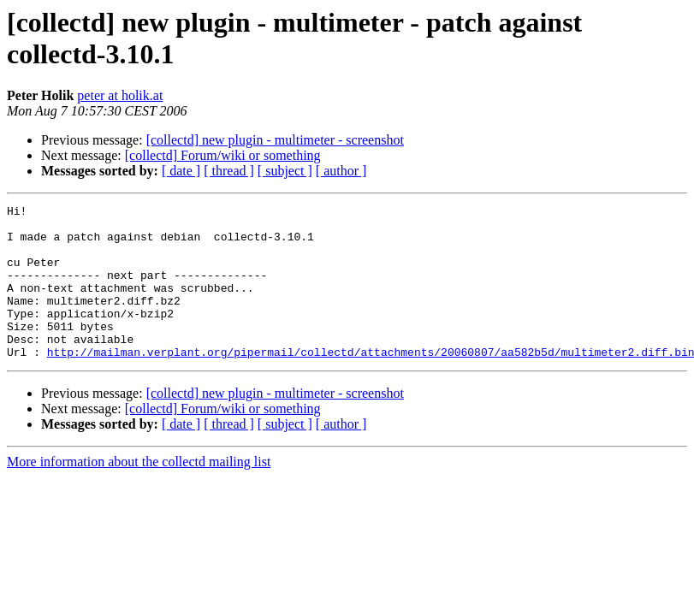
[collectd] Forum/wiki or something (223, 155)
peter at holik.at (120, 95)
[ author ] (341, 171)
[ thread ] (229, 171)
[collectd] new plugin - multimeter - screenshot (275, 140)
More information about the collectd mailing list (139, 492)
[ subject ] (285, 171)
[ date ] (181, 171)
